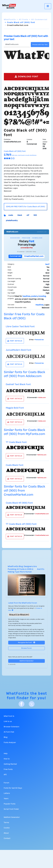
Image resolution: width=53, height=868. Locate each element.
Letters (7, 793)
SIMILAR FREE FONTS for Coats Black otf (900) (26, 207)
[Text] (17, 45)
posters (34, 296)
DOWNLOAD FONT (26, 76)
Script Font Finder (11, 809)
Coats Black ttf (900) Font (19, 503)
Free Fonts (8, 769)
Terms (6, 823)
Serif (47, 264)
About (6, 833)
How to (7, 759)
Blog (6, 737)
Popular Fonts (10, 804)
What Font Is (9, 716)
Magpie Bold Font (15, 408)
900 (35, 215)
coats (11, 215)
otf (28, 215)
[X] (32, 704)
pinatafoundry (12, 221)
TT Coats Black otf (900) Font (21, 524)
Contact (7, 838)
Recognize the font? (27, 642)
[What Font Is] (9, 6)
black (20, 215)
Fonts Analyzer (10, 743)
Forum (6, 783)
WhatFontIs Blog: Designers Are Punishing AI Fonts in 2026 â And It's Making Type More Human (26, 569)
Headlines (39, 305)
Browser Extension (11, 727)
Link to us (8, 721)
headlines (26, 296)
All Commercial (39, 20)
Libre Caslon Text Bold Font (20, 327)
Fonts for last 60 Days (13, 788)
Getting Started (10, 764)
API (5, 775)
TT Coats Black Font (16, 442)
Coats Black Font (15, 465)
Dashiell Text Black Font (18, 384)
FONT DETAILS (15, 341)
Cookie (7, 828)
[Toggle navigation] (48, 6)
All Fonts (23, 20)
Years (6, 799)
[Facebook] (21, 704)
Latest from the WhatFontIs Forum (23, 603)
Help (6, 754)
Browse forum (27, 648)
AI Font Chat (9, 732)
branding (42, 296)
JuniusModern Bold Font (18, 350)
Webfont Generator (27, 661)
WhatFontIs (10, 20)
